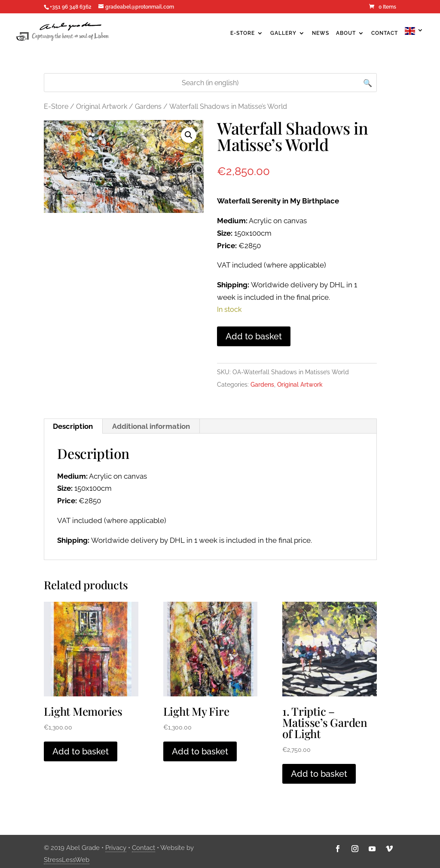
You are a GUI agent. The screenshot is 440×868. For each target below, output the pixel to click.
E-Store (243, 33)
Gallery (283, 33)
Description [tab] (73, 426)
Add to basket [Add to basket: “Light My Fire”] (200, 751)
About (346, 33)
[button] (189, 135)
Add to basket (254, 336)
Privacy (116, 848)
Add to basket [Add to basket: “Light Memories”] (81, 751)
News (321, 33)
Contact (385, 33)
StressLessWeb (67, 860)
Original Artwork (102, 106)
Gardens (148, 106)
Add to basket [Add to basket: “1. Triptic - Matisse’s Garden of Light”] (319, 774)
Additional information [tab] (151, 426)
